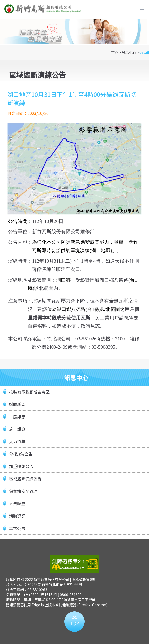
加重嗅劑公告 (21, 466)
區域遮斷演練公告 (25, 479)
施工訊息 (17, 429)
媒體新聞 (17, 404)
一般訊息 (17, 417)
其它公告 (17, 528)
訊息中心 (129, 52)
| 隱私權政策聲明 (83, 579)
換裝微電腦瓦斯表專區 (29, 392)
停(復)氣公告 (21, 454)
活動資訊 (17, 516)
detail (144, 52)
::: (5, 551)
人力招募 (17, 441)
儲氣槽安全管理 (23, 491)
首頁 (115, 52)
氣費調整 (17, 503)
